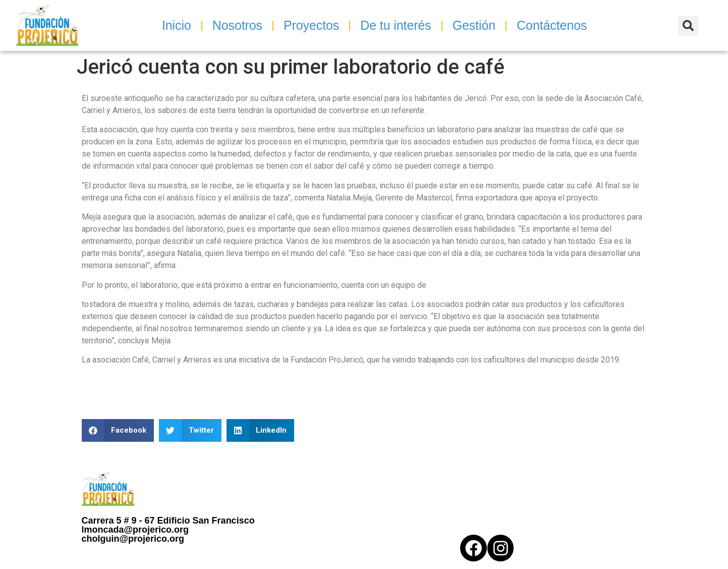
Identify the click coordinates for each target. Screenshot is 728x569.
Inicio (177, 25)
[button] (688, 26)
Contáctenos (552, 25)
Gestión (474, 25)
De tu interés (396, 25)
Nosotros (237, 25)
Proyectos (311, 25)
